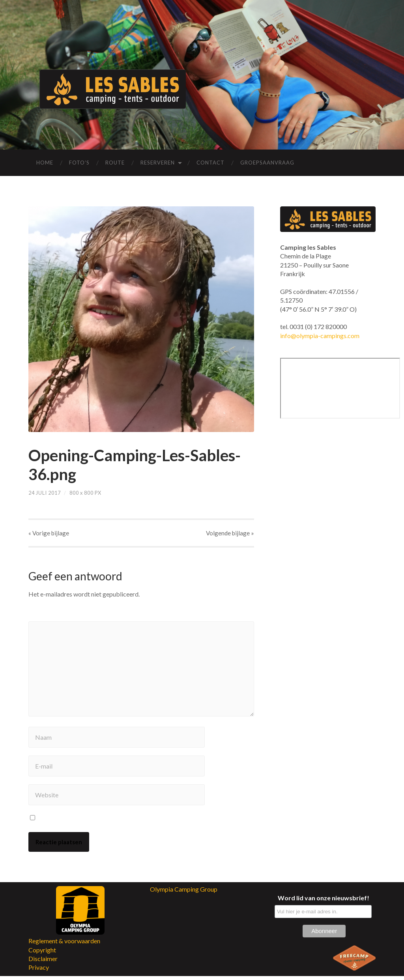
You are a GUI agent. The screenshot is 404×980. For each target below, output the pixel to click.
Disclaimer (43, 962)
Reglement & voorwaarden (64, 945)
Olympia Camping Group (184, 893)
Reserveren (158, 163)
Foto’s (79, 163)
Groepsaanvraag (267, 163)
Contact (210, 163)
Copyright (42, 954)
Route (115, 163)
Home (45, 163)
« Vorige (49, 533)
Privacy (39, 972)
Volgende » (230, 533)
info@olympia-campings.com (320, 336)
